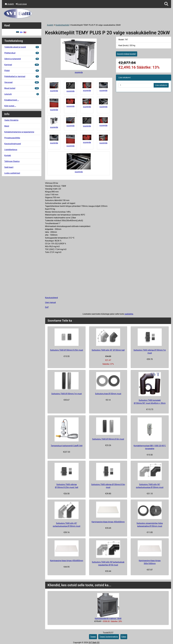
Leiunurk (22, 94)
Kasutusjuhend (51, 298)
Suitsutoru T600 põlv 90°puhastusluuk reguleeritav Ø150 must (108, 563)
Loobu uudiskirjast (12, 173)
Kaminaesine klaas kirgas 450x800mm (67, 561)
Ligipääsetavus (11, 150)
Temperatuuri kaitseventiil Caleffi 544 (66, 446)
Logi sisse (21, 4)
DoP (47, 307)
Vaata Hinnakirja (11, 120)
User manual (50, 302)
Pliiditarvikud (22, 53)
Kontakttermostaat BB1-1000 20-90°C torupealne (150, 447)
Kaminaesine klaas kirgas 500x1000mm (150, 562)
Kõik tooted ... (10, 106)
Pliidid (22, 71)
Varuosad (22, 82)
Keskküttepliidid (62, 25)
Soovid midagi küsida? (127, 54)
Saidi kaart (9, 167)
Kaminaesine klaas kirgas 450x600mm (108, 522)
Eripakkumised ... (12, 100)
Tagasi (93, 637)
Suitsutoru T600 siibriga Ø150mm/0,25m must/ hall (67, 486)
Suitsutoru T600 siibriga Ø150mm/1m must (150, 352)
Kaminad (22, 65)
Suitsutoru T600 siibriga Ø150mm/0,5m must (108, 486)
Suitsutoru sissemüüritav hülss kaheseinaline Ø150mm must (150, 525)
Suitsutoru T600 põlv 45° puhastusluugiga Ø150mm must (67, 525)
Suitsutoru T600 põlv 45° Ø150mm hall (108, 350)
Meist (7, 126)
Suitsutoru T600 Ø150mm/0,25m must (67, 350)
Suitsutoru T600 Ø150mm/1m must (66, 394)
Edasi (124, 637)
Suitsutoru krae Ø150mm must (108, 394)
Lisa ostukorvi (161, 85)
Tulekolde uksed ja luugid (22, 47)
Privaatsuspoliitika (12, 138)
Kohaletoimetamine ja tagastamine (19, 132)
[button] (166, 4)
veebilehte (129, 314)
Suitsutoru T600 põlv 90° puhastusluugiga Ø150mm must (150, 486)
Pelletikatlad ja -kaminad (22, 76)
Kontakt (8, 155)
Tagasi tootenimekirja (109, 637)
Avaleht (9, 4)
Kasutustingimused (13, 144)
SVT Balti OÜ (94, 642)
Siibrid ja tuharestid (22, 59)
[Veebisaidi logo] (86, 14)
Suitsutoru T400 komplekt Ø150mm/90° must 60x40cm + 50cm (150, 402)
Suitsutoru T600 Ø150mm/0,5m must (108, 439)
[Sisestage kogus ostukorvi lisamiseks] (136, 85)
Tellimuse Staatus (12, 161)
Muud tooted (22, 88)
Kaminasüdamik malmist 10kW (108, 618)
